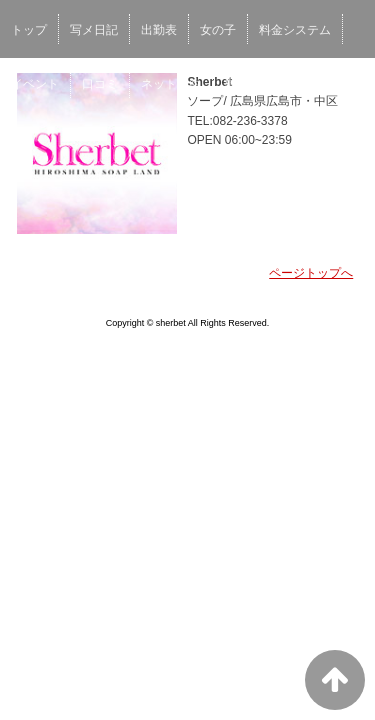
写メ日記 (94, 30)
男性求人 (248, 84)
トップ (29, 30)
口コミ (100, 84)
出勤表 (159, 30)
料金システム (295, 30)
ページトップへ (311, 273)
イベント (35, 84)
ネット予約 (171, 84)
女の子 (218, 30)
